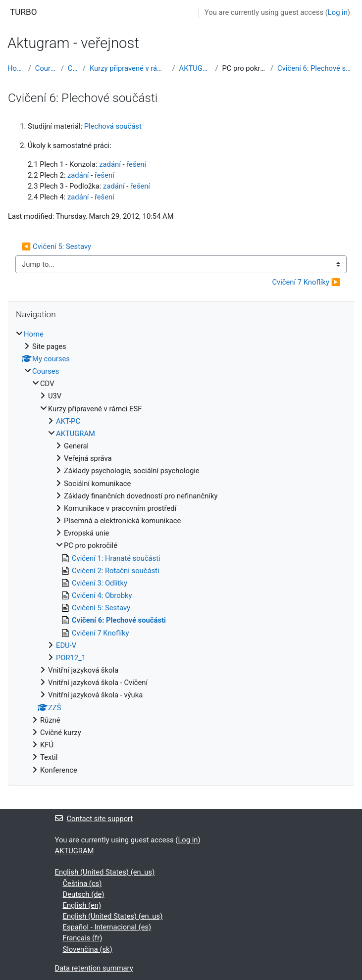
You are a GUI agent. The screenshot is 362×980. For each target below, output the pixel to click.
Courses (46, 68)
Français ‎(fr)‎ (83, 938)
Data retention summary (94, 968)
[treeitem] (181, 552)
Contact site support (94, 819)
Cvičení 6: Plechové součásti (316, 68)
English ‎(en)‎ (82, 905)
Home (16, 68)
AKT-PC (68, 421)
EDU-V (66, 645)
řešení (136, 164)
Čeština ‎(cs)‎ (82, 883)
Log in (338, 12)
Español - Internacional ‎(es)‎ (107, 927)
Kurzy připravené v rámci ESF (129, 68)
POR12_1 (71, 658)
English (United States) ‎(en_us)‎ (105, 872)
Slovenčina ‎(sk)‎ (88, 949)
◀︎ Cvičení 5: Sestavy (56, 246)
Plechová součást (113, 126)
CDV (73, 68)
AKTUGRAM (195, 68)
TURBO (24, 12)
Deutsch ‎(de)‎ (84, 894)
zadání (110, 164)
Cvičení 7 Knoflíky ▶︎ (306, 282)
